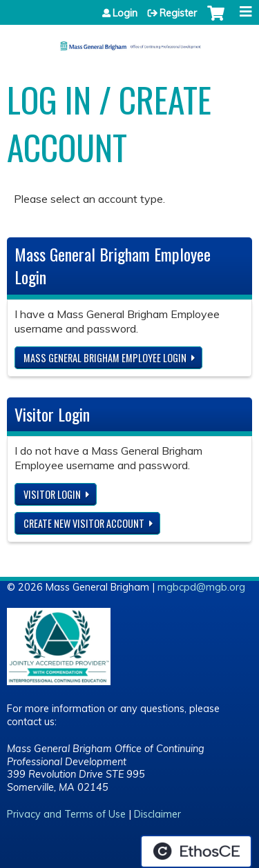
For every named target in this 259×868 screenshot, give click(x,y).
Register (178, 13)
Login (125, 13)
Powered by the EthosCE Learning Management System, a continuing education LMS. (196, 851)
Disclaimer (157, 814)
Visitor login (52, 494)
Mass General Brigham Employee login (105, 358)
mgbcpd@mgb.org (201, 587)
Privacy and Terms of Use (66, 814)
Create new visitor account (84, 523)
